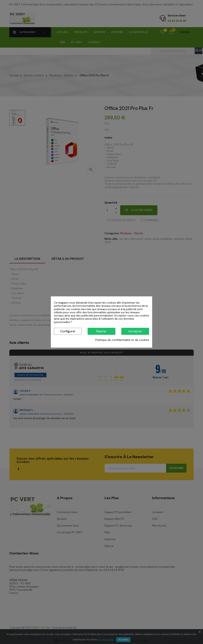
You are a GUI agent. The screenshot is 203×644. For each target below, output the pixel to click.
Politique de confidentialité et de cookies (122, 340)
